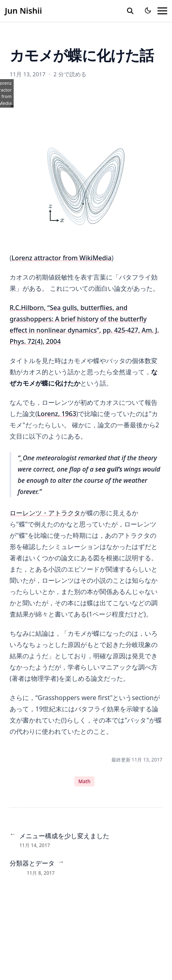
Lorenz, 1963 (57, 414)
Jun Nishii (23, 11)
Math (84, 781)
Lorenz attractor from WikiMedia (62, 258)
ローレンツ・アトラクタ (45, 513)
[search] (130, 11)
